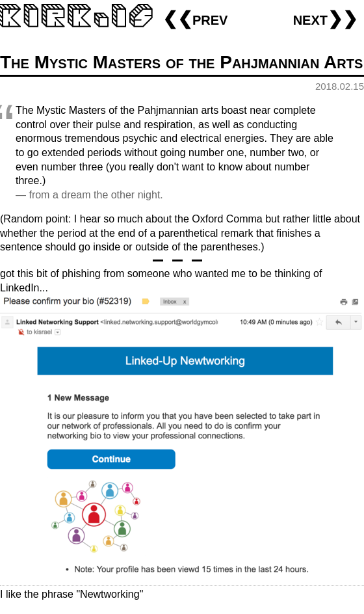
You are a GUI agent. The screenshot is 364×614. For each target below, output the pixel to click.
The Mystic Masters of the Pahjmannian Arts (181, 62)
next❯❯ (325, 19)
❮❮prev (195, 19)
